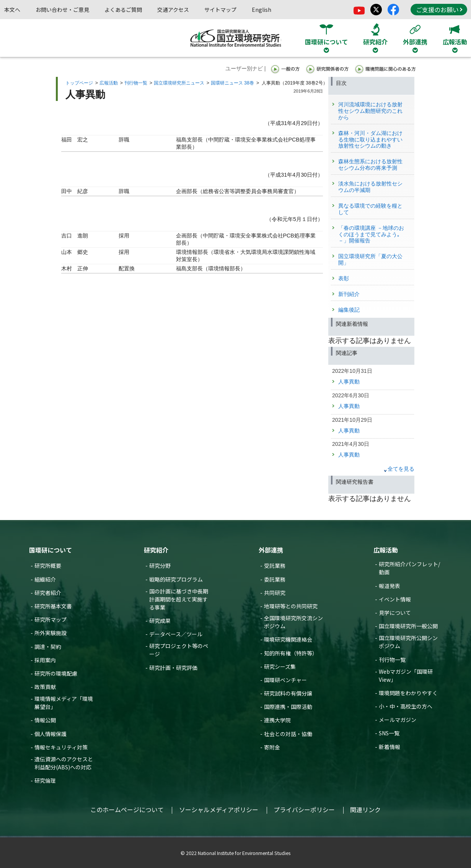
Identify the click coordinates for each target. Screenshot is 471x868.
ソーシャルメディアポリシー (219, 809)
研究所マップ (51, 619)
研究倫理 (45, 780)
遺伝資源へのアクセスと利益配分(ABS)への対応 (64, 763)
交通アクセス (173, 10)
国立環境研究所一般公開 (408, 626)
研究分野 (160, 566)
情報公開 (45, 720)
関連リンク (365, 809)
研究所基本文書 (53, 606)
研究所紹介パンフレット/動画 (409, 568)
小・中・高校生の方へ (406, 706)
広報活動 (109, 83)
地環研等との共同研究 (291, 606)
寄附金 (272, 747)
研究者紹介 (48, 593)
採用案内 (45, 660)
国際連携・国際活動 (288, 707)
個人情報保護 (51, 734)
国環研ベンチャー (285, 680)
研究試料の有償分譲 (288, 693)
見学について (395, 613)
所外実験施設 (51, 633)
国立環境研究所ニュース (179, 83)
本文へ (12, 10)
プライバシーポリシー (304, 809)
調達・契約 (48, 647)
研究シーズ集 (280, 666)
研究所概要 (48, 566)
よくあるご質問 (123, 10)
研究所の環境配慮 (56, 673)
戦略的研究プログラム (176, 579)
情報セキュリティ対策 (61, 747)
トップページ (79, 83)
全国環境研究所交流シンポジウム (293, 622)
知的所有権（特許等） (291, 653)
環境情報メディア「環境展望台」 (64, 703)
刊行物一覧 (136, 83)
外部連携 (271, 550)
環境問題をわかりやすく (408, 693)
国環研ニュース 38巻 (232, 83)
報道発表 (390, 586)
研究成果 (160, 621)
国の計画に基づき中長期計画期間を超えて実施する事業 (179, 599)
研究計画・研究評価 (173, 668)
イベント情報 (395, 599)
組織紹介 (45, 579)
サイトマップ (220, 10)
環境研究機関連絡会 (288, 639)
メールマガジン (398, 720)
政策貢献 (45, 687)
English (262, 10)
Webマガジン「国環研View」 (406, 675)
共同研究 (275, 593)
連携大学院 (277, 720)
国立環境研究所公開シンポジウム (408, 642)
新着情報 (390, 747)
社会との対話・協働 (288, 734)
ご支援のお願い (439, 10)
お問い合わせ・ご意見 (62, 10)
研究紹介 (156, 550)
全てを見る (401, 469)
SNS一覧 (389, 733)
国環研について (51, 550)
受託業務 (275, 566)
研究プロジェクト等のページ (179, 650)
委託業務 (275, 579)
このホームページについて (127, 809)
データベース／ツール (176, 634)
